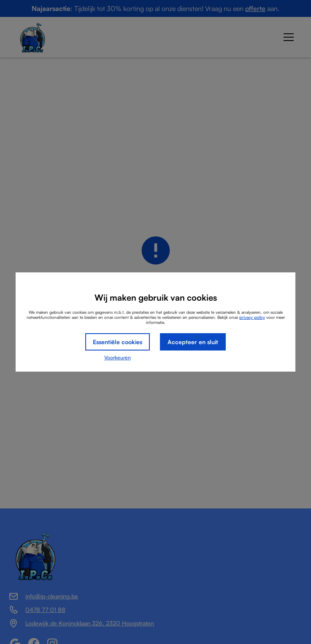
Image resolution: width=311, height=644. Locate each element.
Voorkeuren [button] (118, 357)
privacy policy (252, 317)
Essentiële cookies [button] (118, 342)
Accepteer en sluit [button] (193, 342)
